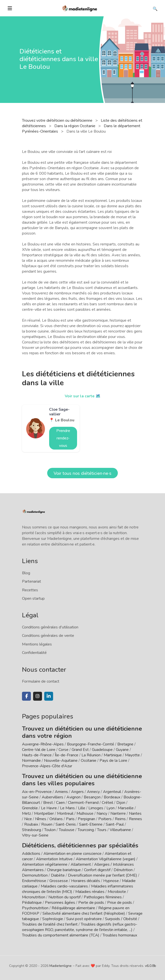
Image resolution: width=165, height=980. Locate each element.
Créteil (107, 803)
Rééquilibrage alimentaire (73, 908)
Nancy (102, 813)
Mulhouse (85, 813)
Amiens (61, 792)
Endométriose (34, 881)
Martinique (113, 755)
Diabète (58, 875)
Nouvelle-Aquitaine (61, 761)
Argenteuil (112, 792)
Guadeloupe (102, 750)
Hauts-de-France (37, 755)
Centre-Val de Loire (39, 750)
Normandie (31, 761)
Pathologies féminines (103, 897)
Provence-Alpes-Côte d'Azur (47, 766)
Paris (70, 819)
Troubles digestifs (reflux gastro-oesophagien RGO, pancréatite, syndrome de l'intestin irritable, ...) (80, 927)
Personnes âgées (60, 903)
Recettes (30, 590)
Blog (26, 573)
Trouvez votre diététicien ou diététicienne (58, 120)
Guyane (122, 750)
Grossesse (59, 881)
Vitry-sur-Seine (35, 835)
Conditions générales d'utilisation (50, 627)
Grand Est (80, 750)
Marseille (126, 808)
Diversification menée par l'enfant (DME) (103, 875)
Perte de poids (91, 903)
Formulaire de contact (41, 681)
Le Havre (49, 808)
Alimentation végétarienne (45, 864)
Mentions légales (37, 644)
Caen (60, 803)
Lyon (111, 808)
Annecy (93, 792)
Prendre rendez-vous (63, 438)
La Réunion (91, 755)
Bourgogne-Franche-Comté (91, 744)
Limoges (96, 808)
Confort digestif (97, 870)
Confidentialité (34, 653)
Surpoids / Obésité (121, 919)
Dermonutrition (35, 875)
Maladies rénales (90, 892)
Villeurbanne (120, 830)
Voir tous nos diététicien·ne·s (82, 473)
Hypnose (111, 881)
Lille (82, 808)
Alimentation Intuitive (54, 859)
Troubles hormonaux (120, 935)
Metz (26, 813)
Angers (77, 792)
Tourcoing (86, 830)
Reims (120, 819)
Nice (28, 819)
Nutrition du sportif (64, 897)
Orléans (56, 819)
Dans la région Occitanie (75, 126)
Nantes (135, 813)
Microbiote (117, 892)
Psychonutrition (35, 908)
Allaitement (81, 864)
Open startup (33, 598)
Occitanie (89, 761)
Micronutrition (34, 897)
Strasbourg (31, 830)
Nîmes (41, 819)
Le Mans (67, 808)
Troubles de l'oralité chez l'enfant (50, 924)
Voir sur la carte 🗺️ (83, 396)
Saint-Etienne (91, 824)
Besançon (92, 797)
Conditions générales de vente (48, 636)
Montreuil (65, 813)
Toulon (50, 830)
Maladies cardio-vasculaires (64, 886)
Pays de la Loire (113, 761)
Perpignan (86, 819)
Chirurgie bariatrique (64, 870)
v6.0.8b (151, 966)
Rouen (47, 824)
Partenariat (31, 581)
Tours (102, 830)
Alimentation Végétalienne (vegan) (106, 859)
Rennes (135, 819)
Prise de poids (120, 903)
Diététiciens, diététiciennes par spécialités (80, 845)
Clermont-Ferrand (83, 803)
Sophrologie (53, 919)
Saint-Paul (115, 824)
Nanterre (118, 813)
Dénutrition (123, 870)
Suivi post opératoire (84, 919)
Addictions (31, 854)
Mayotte (132, 755)
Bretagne (125, 744)
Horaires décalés (86, 881)
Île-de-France (67, 755)
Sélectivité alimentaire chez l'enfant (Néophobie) (84, 913)
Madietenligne (61, 966)
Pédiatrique (32, 903)
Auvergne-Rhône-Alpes (43, 744)
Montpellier (44, 813)
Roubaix (31, 824)
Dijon (121, 803)
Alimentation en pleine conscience (72, 854)
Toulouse (67, 830)
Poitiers (105, 819)
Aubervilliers (52, 797)
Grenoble (30, 808)
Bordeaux (112, 797)
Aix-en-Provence (37, 792)
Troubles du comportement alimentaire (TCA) (61, 935)
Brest (48, 803)
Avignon (73, 797)
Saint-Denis (66, 824)
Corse (63, 750)
